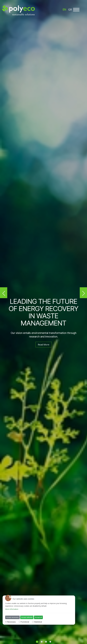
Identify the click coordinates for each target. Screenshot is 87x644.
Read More (44, 345)
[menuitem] (64, 9)
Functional (25, 622)
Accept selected (27, 617)
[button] (4, 293)
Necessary (11, 622)
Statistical (38, 622)
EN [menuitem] (64, 9)
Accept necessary (13, 617)
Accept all (38, 617)
